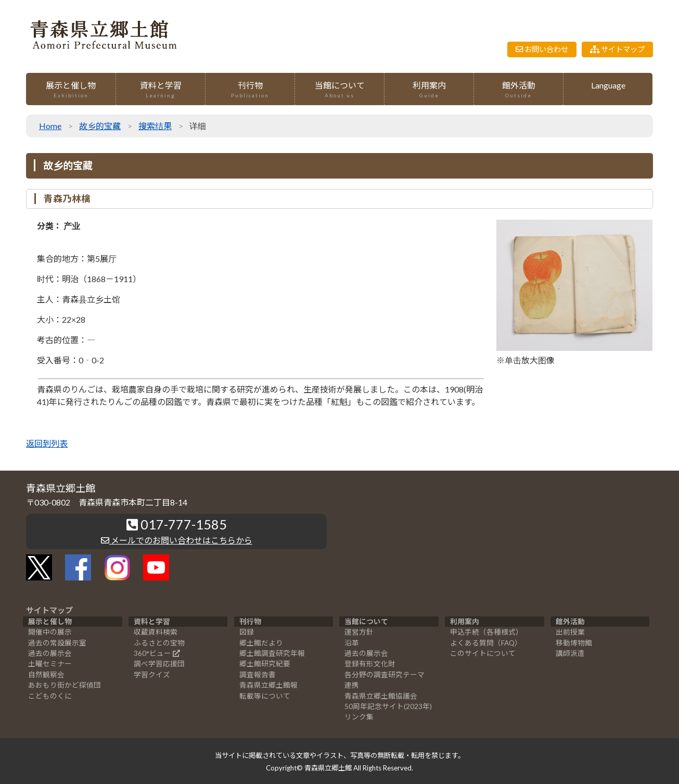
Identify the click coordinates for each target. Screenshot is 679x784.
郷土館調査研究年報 (272, 653)
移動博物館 (574, 643)
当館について (339, 90)
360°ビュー (152, 653)
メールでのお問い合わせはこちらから (177, 540)
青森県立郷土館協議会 (381, 696)
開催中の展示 (50, 632)
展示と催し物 (71, 90)
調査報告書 (258, 675)
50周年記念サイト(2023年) (388, 706)
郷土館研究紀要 (265, 664)
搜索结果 (155, 126)
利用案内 (429, 90)
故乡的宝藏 (100, 126)
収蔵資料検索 (156, 632)
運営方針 (359, 632)
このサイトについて (483, 653)
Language (608, 85)
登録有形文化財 (370, 664)
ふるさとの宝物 (159, 643)
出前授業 (570, 632)
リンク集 (359, 717)
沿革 (352, 643)
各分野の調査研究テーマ (385, 675)
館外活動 (518, 90)
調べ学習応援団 (159, 664)
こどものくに (50, 696)
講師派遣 (570, 653)
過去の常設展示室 (57, 643)
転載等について (265, 696)
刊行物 (250, 90)
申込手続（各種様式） (486, 632)
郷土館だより (261, 643)
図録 (247, 632)
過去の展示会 (50, 653)
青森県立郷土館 (328, 768)
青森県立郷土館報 (268, 685)
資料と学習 (161, 90)
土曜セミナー (50, 664)
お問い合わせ (542, 49)
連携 (352, 685)
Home (50, 126)
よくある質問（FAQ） (486, 643)
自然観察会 (46, 675)
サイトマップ (617, 49)
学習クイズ (152, 675)
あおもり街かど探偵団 (65, 685)
